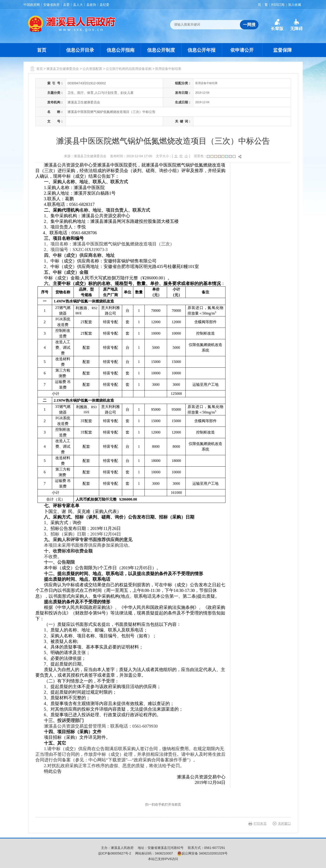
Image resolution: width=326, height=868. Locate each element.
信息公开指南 (121, 50)
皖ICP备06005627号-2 (115, 853)
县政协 (91, 5)
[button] (277, 25)
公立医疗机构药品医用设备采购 (129, 69)
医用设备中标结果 (168, 69)
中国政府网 (32, 5)
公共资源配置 (92, 69)
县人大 (78, 5)
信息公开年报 (202, 50)
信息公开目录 (80, 50)
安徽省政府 (51, 5)
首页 (42, 50)
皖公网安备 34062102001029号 (202, 853)
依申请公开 (242, 50)
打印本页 (260, 824)
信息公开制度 (161, 50)
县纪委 (104, 5)
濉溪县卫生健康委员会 (63, 69)
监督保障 (282, 50)
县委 (66, 5)
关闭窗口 (284, 824)
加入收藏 (295, 5)
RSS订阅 (278, 5)
